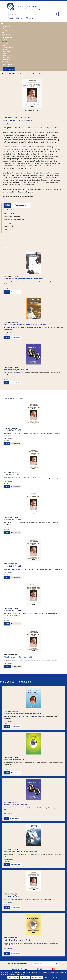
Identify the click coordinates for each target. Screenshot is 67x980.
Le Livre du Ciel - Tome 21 (12, 896)
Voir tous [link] (22, 398)
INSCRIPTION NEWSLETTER (18, 964)
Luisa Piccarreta (21, 74)
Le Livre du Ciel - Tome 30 (34, 74)
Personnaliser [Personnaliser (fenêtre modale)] (37, 977)
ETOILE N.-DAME (7, 37)
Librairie (4, 74)
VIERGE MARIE (6, 66)
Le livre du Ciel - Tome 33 (12, 611)
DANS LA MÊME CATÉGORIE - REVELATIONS (15, 682)
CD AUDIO (5, 31)
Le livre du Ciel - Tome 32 (12, 566)
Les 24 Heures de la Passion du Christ (17, 940)
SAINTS (4, 54)
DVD (3, 33)
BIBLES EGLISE (6, 27)
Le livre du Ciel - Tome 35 (12, 475)
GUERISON (5, 43)
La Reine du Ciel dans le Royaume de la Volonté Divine (22, 713)
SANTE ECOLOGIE (7, 58)
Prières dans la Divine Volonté (14, 760)
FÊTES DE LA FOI (7, 41)
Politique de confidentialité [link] (52, 977)
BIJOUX (4, 29)
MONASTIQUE (6, 45)
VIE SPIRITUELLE (7, 64)
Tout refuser (25, 977)
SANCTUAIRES (6, 56)
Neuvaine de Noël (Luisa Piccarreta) (16, 370)
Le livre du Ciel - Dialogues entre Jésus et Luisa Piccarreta (23, 279)
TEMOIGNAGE (6, 62)
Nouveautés (9, 69)
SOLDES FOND (6, 60)
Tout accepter (13, 977)
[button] (6, 94)
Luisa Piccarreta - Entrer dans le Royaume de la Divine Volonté (25, 324)
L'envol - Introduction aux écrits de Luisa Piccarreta (21, 851)
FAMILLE (4, 39)
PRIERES (4, 50)
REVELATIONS (6, 52)
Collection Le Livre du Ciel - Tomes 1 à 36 (18, 657)
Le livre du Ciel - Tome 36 (12, 430)
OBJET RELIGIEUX (7, 47)
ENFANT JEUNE (6, 35)
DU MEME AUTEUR (14, 398)
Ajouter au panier (21, 205)
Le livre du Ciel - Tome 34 (12, 520)
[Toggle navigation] (3, 24)
